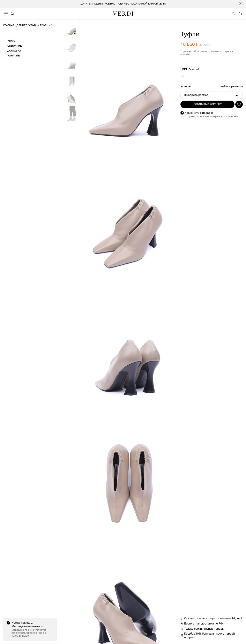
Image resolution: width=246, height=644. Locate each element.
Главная (9, 25)
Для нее (22, 25)
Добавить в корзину (207, 104)
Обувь (33, 25)
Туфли (44, 25)
